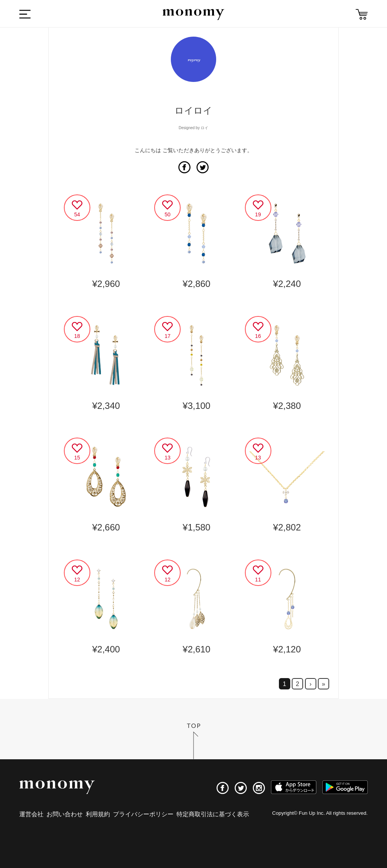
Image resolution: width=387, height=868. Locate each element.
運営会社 (31, 814)
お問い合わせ (65, 814)
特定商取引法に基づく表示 (213, 814)
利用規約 (98, 814)
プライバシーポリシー (143, 814)
